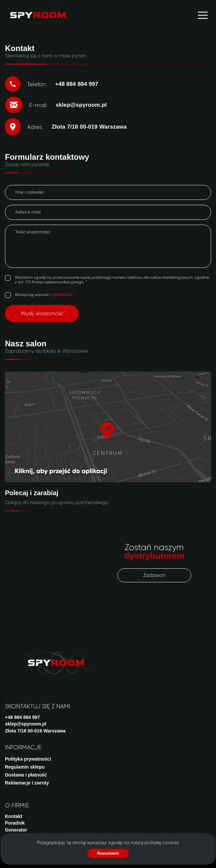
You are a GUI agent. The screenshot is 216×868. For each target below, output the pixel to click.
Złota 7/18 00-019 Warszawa (35, 731)
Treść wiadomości (33, 232)
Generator (16, 830)
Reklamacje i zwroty (27, 783)
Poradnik (15, 823)
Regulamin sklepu (25, 767)
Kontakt (14, 816)
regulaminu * (62, 295)
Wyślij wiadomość (42, 313)
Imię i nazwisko (30, 192)
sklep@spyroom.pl (26, 724)
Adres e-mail (28, 212)
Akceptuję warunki (44, 295)
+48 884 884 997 (22, 717)
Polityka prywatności (28, 759)
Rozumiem (108, 853)
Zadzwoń (154, 575)
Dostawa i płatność (26, 775)
